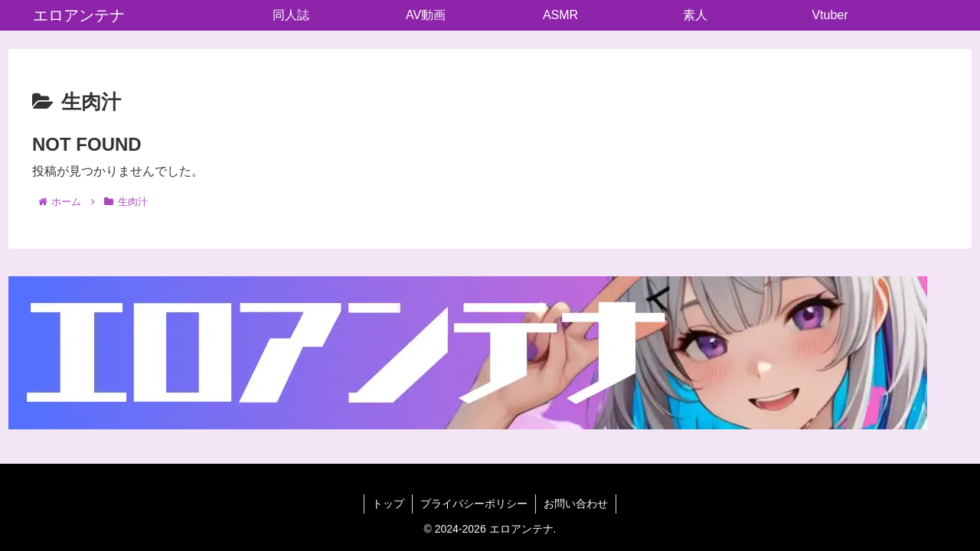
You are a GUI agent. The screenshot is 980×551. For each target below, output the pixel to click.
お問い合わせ (576, 504)
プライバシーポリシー (474, 504)
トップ (388, 504)
